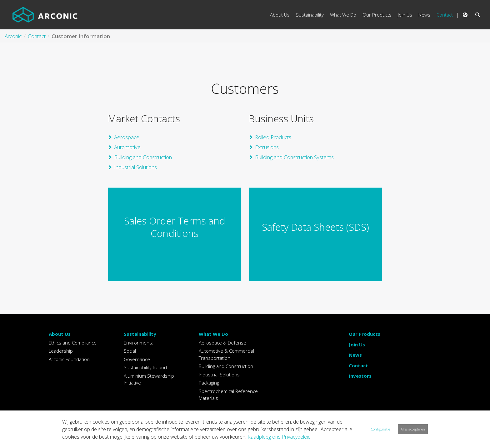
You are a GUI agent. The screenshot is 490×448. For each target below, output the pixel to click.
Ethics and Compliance (73, 343)
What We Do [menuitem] (343, 15)
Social (130, 351)
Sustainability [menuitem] (310, 15)
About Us (60, 334)
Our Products (365, 334)
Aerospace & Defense (222, 343)
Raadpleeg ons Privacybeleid (279, 437)
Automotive (127, 147)
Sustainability (140, 334)
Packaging (209, 383)
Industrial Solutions (135, 167)
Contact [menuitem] (445, 15)
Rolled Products (273, 137)
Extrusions (267, 147)
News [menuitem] (424, 15)
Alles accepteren (413, 429)
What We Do (213, 334)
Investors (360, 376)
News (355, 355)
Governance (137, 359)
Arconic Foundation (69, 359)
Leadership (61, 351)
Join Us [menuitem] (405, 15)
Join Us (357, 345)
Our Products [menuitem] (377, 15)
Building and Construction (143, 157)
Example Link (175, 234)
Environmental (139, 343)
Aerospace (127, 137)
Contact (358, 365)
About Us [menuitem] (280, 15)
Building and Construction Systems (294, 157)
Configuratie (380, 429)
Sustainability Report (146, 367)
